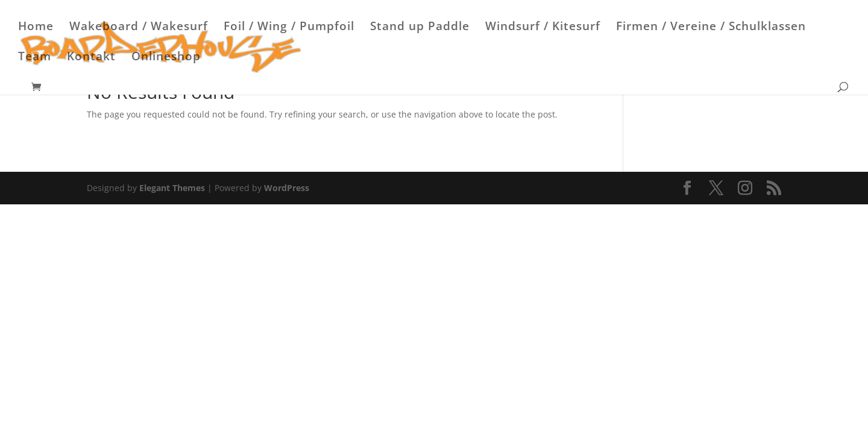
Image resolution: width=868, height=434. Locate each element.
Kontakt (91, 58)
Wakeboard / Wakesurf (139, 28)
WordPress (287, 188)
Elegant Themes (172, 188)
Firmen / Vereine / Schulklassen (711, 28)
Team (35, 58)
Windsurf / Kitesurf (543, 28)
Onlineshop (166, 58)
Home (36, 28)
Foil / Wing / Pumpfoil (289, 28)
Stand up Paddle (420, 28)
